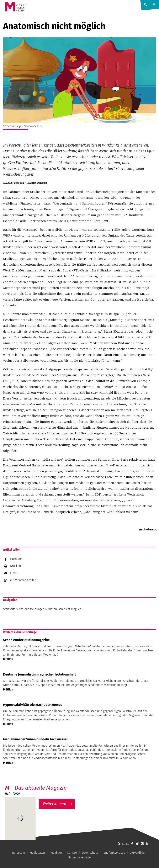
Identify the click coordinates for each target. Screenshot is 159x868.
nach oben (146, 530)
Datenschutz (90, 853)
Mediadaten (37, 853)
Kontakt (72, 853)
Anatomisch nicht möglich (64, 609)
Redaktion (56, 853)
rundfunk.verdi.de (114, 853)
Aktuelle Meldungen (32, 609)
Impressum (18, 853)
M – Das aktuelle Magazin (36, 788)
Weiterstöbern (55, 804)
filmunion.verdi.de (79, 858)
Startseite (9, 609)
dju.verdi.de (137, 853)
